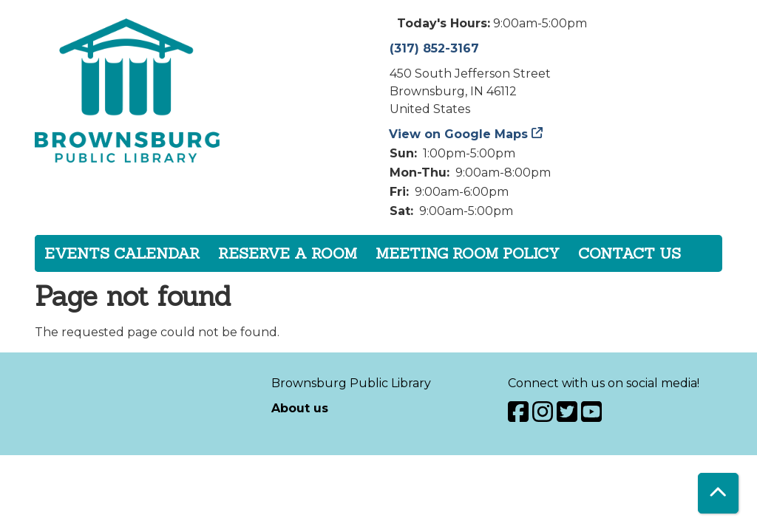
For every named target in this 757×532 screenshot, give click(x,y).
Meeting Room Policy (468, 253)
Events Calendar (122, 253)
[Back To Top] (718, 493)
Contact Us (629, 253)
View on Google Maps (459, 134)
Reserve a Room (288, 253)
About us (300, 408)
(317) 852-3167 (434, 48)
